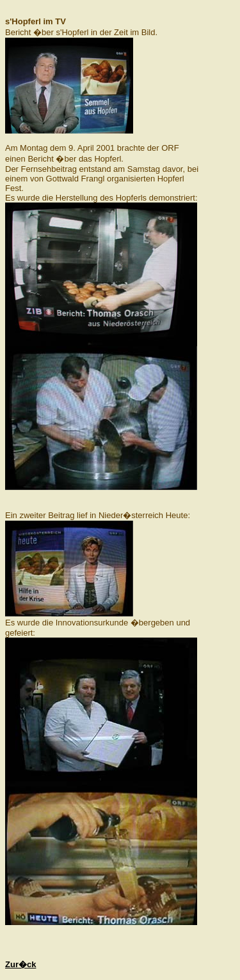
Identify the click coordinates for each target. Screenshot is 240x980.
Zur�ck (20, 964)
